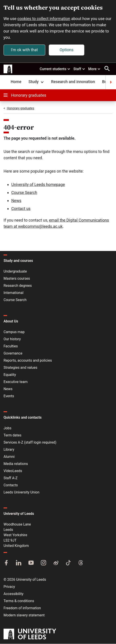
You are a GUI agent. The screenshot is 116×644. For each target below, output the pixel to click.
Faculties (11, 346)
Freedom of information (22, 608)
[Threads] (81, 563)
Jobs (7, 428)
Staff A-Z (11, 478)
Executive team (16, 382)
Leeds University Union (21, 492)
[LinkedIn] (19, 563)
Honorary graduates (25, 95)
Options (67, 50)
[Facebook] (6, 563)
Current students (55, 69)
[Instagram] (43, 563)
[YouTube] (31, 563)
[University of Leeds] (30, 635)
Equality (10, 375)
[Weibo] (56, 563)
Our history (12, 339)
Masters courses (17, 279)
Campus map (14, 332)
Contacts (11, 485)
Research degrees (18, 286)
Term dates (12, 435)
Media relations (16, 464)
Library (9, 450)
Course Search (24, 193)
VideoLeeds (13, 471)
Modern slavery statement (24, 615)
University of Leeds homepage (38, 185)
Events (9, 396)
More (94, 69)
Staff (79, 69)
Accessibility (14, 594)
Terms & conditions (19, 601)
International (14, 293)
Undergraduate (15, 272)
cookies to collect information (44, 19)
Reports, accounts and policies (28, 361)
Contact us (21, 209)
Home (16, 82)
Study (36, 82)
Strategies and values (20, 368)
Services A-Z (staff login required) (30, 443)
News (16, 201)
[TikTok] (68, 563)
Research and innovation (73, 82)
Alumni (9, 457)
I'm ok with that (24, 50)
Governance (13, 354)
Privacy (9, 587)
